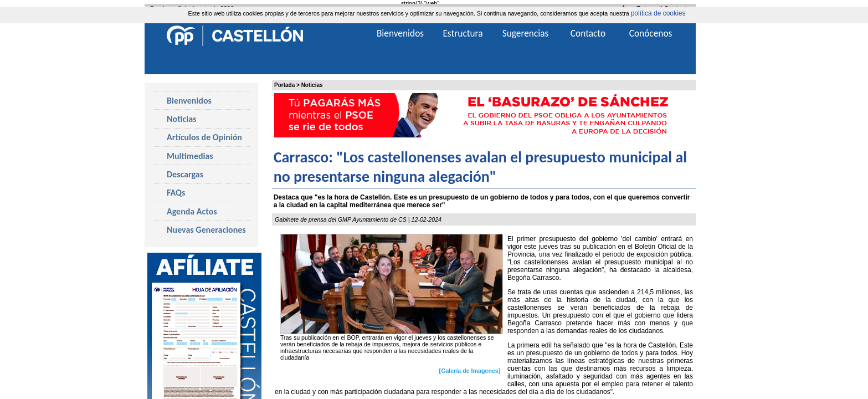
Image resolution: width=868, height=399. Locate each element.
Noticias (312, 85)
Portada (284, 85)
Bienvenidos (189, 101)
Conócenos (651, 33)
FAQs (176, 193)
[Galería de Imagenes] (470, 371)
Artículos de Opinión (204, 137)
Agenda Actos (192, 211)
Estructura (463, 33)
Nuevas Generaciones (206, 230)
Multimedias (190, 156)
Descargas (185, 174)
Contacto (588, 33)
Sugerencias (526, 33)
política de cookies (658, 13)
